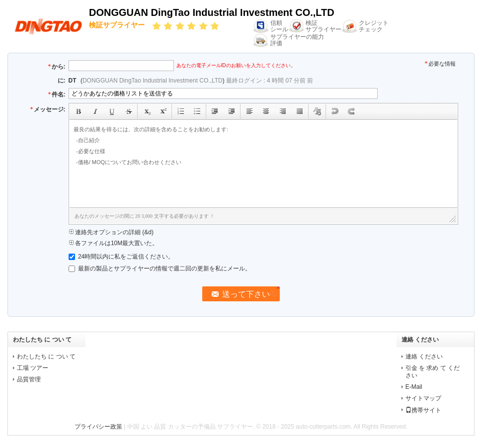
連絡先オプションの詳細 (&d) (111, 232)
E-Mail (414, 387)
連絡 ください (424, 357)
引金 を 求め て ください (433, 372)
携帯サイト (423, 410)
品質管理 (29, 379)
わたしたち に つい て (46, 357)
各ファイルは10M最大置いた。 (114, 243)
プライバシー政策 (98, 427)
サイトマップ (423, 398)
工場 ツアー (33, 368)
